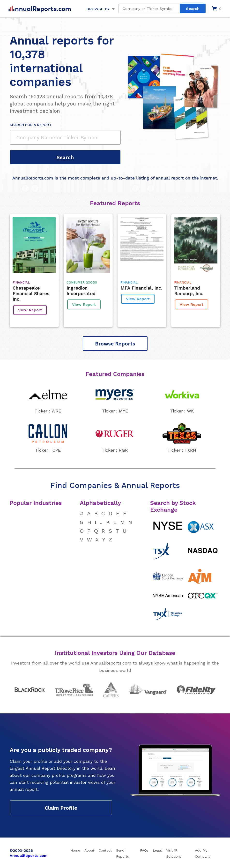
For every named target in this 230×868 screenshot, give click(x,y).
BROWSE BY (98, 9)
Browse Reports (115, 344)
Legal (157, 850)
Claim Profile (61, 808)
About (89, 850)
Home (75, 850)
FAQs (144, 850)
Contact (105, 850)
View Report (30, 310)
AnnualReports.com (29, 856)
